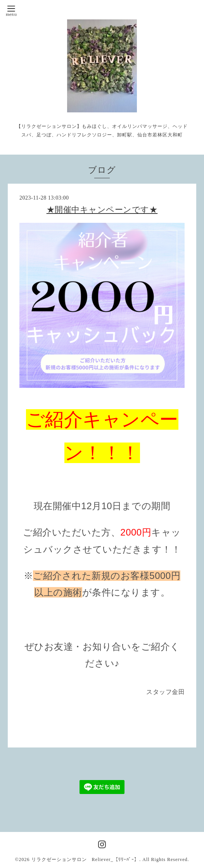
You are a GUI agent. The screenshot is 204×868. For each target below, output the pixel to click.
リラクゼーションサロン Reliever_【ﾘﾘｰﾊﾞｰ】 (86, 859)
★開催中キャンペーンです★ (102, 210)
